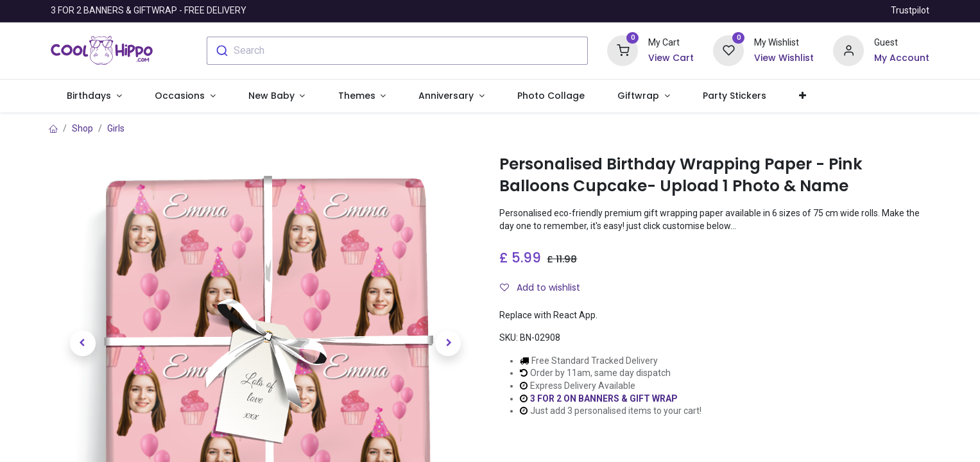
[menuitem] (551, 96)
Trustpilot (910, 10)
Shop (82, 128)
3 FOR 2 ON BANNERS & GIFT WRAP (604, 398)
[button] (803, 96)
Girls (116, 128)
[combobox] (398, 51)
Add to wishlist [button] (540, 287)
